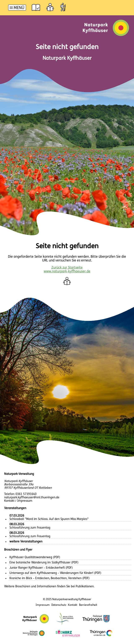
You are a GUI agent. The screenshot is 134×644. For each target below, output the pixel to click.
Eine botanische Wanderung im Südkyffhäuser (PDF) (44, 563)
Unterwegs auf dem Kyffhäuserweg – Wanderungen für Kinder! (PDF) (55, 573)
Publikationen (85, 587)
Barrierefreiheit (88, 605)
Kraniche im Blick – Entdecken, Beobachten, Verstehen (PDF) (49, 578)
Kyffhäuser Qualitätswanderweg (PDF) (35, 557)
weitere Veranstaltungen (26, 542)
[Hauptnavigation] (17, 8)
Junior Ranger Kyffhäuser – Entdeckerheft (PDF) (41, 568)
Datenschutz (59, 605)
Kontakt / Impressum (18, 501)
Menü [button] (19, 8)
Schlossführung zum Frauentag (30, 526)
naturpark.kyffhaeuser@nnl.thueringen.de (32, 498)
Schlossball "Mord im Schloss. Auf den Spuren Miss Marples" (49, 518)
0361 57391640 (26, 494)
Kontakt (73, 605)
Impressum (43, 605)
